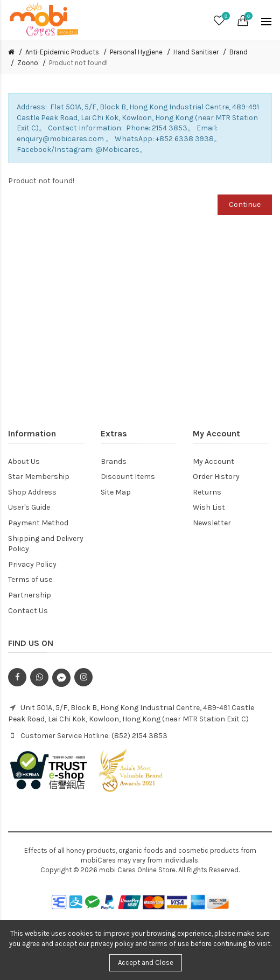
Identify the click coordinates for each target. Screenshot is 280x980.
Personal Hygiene (136, 52)
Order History (216, 477)
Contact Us (28, 611)
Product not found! (78, 63)
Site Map (116, 492)
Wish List (209, 507)
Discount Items (128, 477)
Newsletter (212, 523)
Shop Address (32, 492)
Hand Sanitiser (196, 52)
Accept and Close (146, 962)
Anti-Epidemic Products (62, 52)
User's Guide (29, 507)
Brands (114, 461)
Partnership (30, 595)
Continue (245, 204)
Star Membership (39, 477)
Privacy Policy (32, 564)
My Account (213, 461)
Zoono (28, 63)
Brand (239, 52)
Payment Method (38, 523)
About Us (24, 461)
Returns (207, 492)
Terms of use (30, 579)
